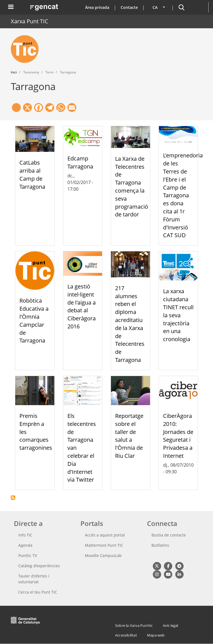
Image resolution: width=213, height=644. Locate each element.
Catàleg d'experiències (39, 566)
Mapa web (156, 635)
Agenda (25, 545)
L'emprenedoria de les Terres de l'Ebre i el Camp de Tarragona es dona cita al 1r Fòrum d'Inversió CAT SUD (183, 195)
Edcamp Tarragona (80, 162)
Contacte (129, 7)
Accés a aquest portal (105, 535)
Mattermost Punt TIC (104, 545)
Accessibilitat (126, 635)
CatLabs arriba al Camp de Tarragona (32, 174)
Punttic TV (28, 555)
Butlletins (160, 545)
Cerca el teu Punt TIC (38, 592)
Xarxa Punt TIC (30, 21)
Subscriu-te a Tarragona (13, 498)
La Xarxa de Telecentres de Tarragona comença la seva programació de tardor (132, 187)
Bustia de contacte (169, 535)
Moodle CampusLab (103, 555)
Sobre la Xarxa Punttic (134, 625)
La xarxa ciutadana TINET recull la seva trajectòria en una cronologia (178, 315)
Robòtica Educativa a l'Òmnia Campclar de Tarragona (34, 320)
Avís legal (171, 625)
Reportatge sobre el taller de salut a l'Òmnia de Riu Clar (129, 436)
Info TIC (25, 535)
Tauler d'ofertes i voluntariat (34, 579)
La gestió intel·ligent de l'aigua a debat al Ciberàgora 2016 (82, 306)
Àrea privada (97, 7)
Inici (14, 72)
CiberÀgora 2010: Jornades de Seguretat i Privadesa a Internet (178, 436)
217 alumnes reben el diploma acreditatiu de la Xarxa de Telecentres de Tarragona (130, 324)
